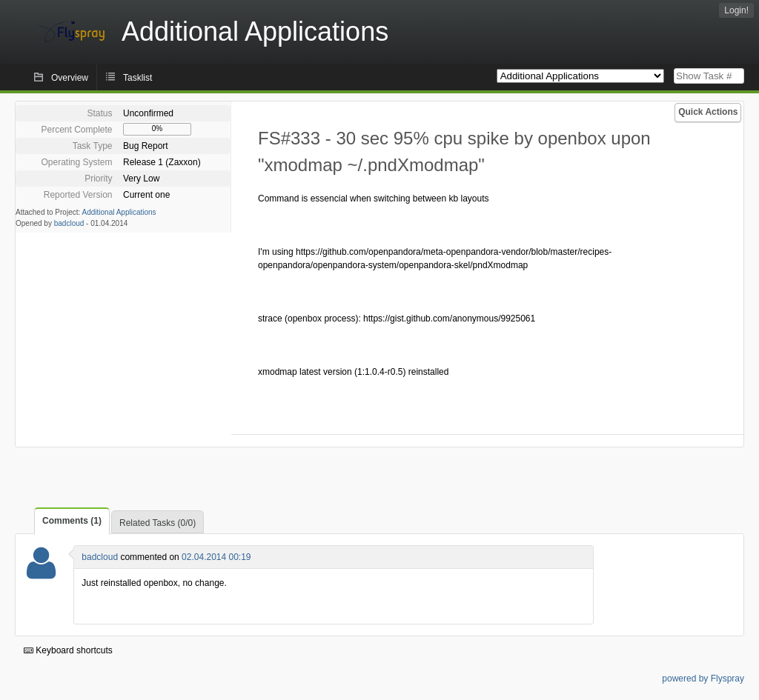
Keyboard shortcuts (68, 650)
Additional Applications (119, 212)
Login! (736, 10)
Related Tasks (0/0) (158, 523)
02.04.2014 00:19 (216, 557)
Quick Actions (708, 112)
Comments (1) (72, 521)
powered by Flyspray (703, 679)
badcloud (69, 223)
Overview (70, 78)
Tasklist (137, 78)
